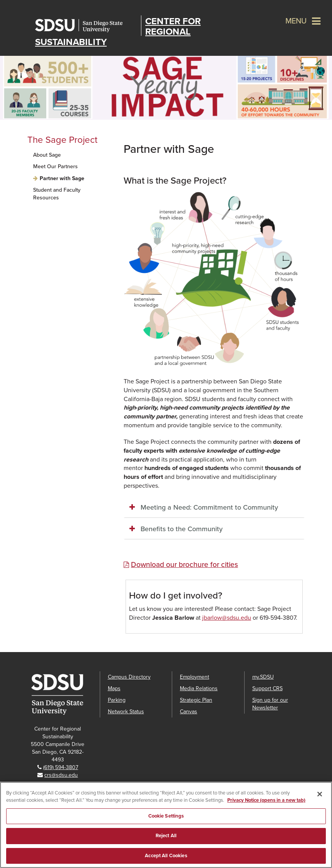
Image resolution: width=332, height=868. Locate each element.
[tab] (214, 508)
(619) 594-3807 (61, 767)
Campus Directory (129, 677)
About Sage (47, 155)
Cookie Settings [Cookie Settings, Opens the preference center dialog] (166, 833)
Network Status (126, 712)
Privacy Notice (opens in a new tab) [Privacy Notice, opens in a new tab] (266, 818)
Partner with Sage (62, 178)
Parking (117, 700)
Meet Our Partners (55, 166)
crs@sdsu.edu (61, 775)
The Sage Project (62, 140)
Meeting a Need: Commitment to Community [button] (209, 507)
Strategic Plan (196, 700)
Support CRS (267, 688)
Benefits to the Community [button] (182, 529)
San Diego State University (86, 26)
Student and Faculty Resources (57, 194)
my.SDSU (263, 677)
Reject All (166, 853)
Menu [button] (296, 21)
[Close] (320, 811)
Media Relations (199, 688)
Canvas (189, 712)
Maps (114, 688)
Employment (195, 677)
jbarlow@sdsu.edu (227, 618)
